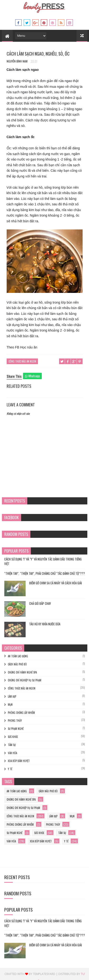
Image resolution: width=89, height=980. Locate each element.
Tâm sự (12, 745)
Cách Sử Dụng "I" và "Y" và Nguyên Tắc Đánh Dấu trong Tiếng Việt (43, 561)
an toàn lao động (18, 656)
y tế (10, 769)
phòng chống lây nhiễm (21, 713)
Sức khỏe (13, 737)
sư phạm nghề (16, 729)
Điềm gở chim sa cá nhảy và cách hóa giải (56, 583)
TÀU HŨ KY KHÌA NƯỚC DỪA (45, 624)
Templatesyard (44, 974)
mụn (10, 705)
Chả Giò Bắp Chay (40, 603)
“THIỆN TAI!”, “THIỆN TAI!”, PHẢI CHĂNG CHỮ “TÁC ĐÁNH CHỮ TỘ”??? (45, 573)
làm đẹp (12, 696)
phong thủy (15, 721)
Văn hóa (12, 753)
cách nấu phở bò (17, 664)
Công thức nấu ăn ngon (22, 361)
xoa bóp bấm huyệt (19, 761)
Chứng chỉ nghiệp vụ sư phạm (25, 680)
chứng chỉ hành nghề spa (22, 672)
